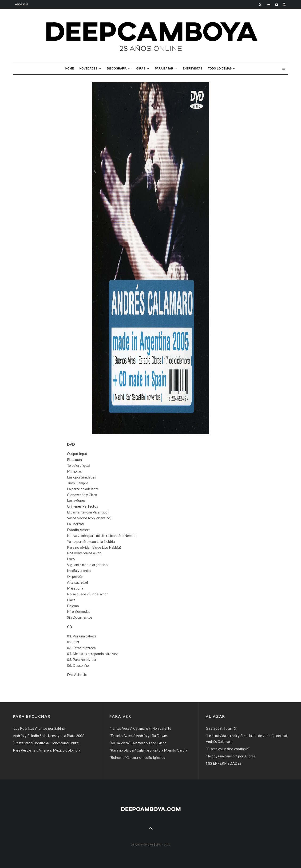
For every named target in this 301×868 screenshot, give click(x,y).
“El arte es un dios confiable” (228, 749)
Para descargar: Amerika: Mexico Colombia (47, 750)
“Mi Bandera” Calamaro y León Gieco (138, 743)
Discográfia (117, 69)
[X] (260, 5)
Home (70, 69)
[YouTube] (277, 5)
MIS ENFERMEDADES (224, 763)
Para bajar (164, 69)
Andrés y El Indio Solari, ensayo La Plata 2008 (49, 736)
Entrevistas (192, 69)
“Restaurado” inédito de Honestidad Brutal (46, 743)
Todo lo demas (220, 69)
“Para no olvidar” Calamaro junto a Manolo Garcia (148, 750)
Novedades (88, 69)
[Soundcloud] (268, 5)
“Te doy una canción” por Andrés (231, 756)
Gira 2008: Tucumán (222, 728)
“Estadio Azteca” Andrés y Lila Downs (139, 736)
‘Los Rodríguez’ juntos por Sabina (39, 728)
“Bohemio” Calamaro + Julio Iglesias (137, 757)
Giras (141, 69)
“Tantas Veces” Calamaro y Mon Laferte (140, 728)
